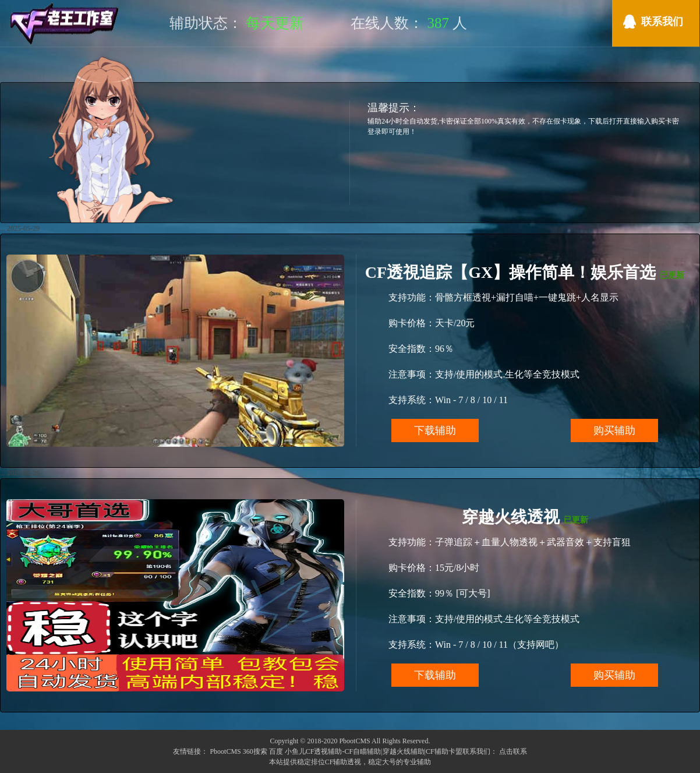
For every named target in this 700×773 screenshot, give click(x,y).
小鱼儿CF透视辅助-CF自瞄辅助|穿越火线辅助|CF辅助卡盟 (374, 751)
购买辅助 (614, 430)
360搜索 (255, 751)
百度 (276, 751)
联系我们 (662, 22)
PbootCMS (225, 751)
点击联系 (513, 751)
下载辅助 (435, 430)
